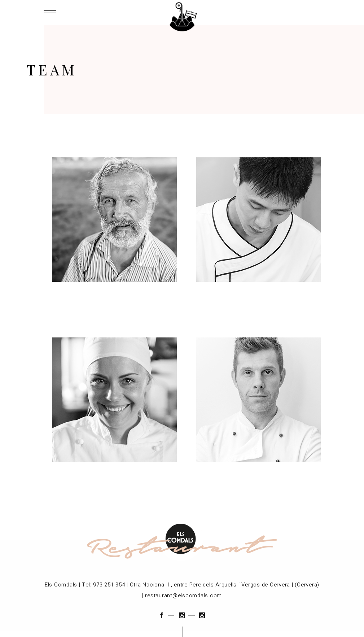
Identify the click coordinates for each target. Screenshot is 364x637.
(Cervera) (307, 585)
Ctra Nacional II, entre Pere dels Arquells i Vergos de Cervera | (212, 585)
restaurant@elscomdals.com (183, 595)
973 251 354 (109, 585)
